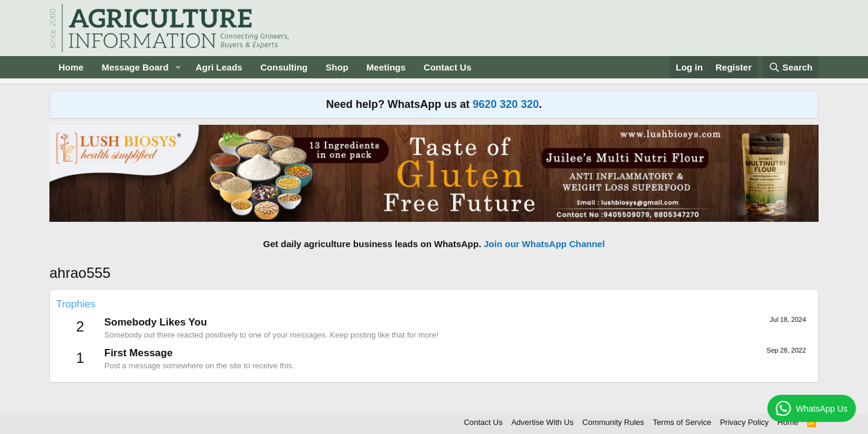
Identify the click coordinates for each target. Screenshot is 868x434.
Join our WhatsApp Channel (545, 244)
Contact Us (448, 67)
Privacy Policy (744, 422)
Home (71, 67)
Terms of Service (682, 422)
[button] (178, 67)
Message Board (135, 67)
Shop (337, 67)
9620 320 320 (506, 104)
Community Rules (613, 422)
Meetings (386, 67)
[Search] (791, 67)
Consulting (284, 67)
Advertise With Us (542, 422)
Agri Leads (219, 67)
